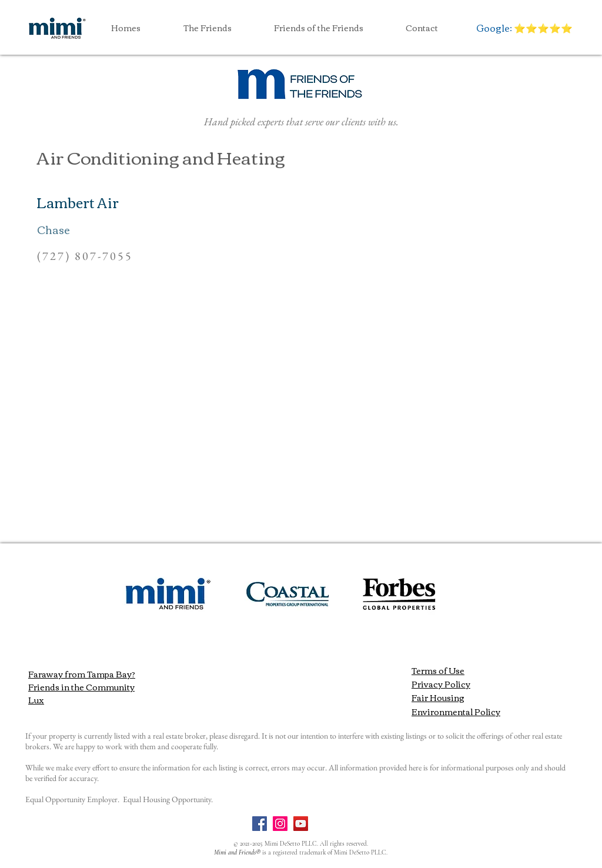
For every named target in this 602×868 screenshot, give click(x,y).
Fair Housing (438, 697)
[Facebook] (260, 824)
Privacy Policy (441, 684)
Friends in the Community (81, 687)
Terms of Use (438, 670)
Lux (36, 700)
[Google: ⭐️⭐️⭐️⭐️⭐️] (524, 28)
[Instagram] (280, 824)
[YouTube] (301, 824)
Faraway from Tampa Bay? (82, 674)
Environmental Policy (456, 712)
